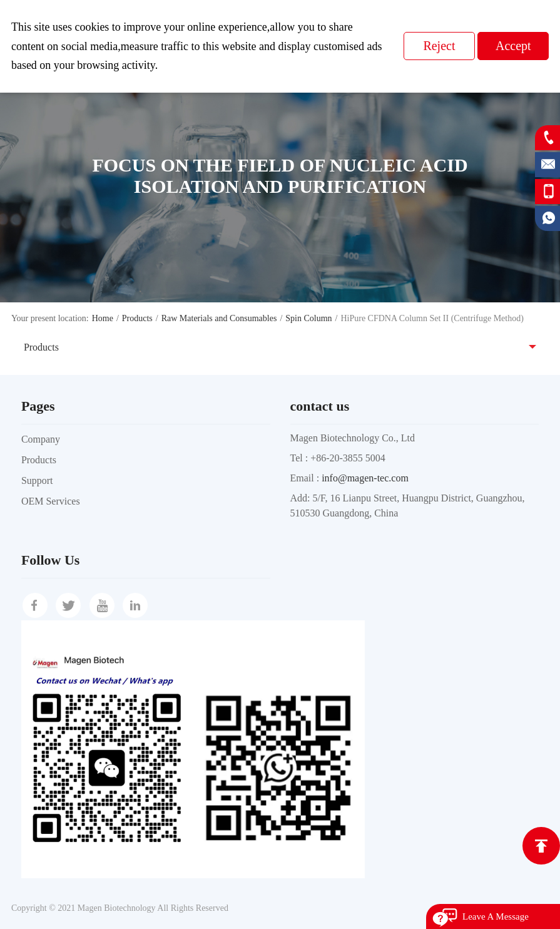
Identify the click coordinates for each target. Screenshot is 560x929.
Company (41, 439)
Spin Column (308, 318)
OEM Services (51, 501)
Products (137, 318)
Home (103, 318)
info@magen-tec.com (365, 478)
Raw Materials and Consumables (219, 318)
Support (37, 480)
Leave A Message (496, 916)
